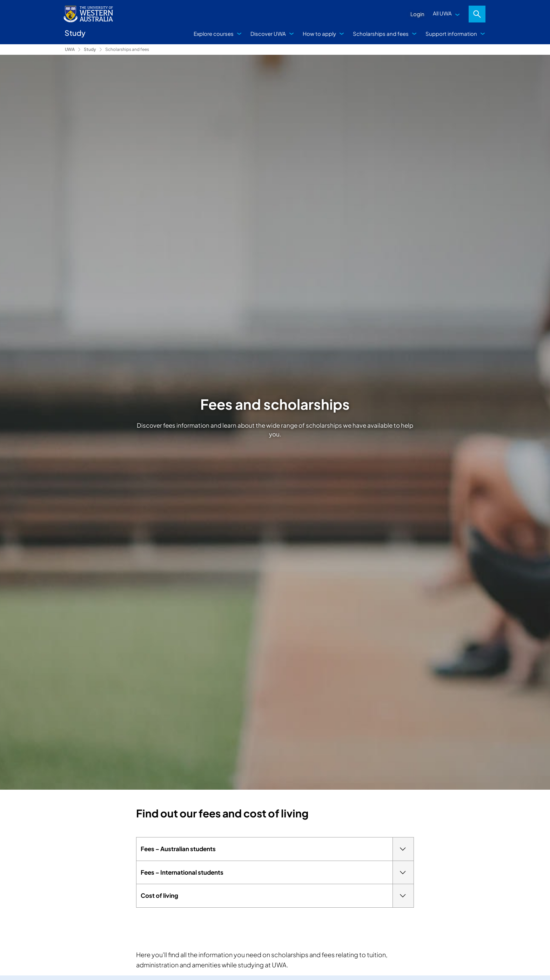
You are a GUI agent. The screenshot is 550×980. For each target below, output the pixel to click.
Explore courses (214, 34)
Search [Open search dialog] (477, 14)
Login (417, 14)
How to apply (319, 34)
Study (90, 49)
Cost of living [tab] (277, 896)
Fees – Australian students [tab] (277, 849)
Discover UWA (268, 34)
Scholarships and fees (381, 34)
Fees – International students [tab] (277, 873)
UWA (70, 49)
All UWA (442, 13)
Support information (451, 34)
